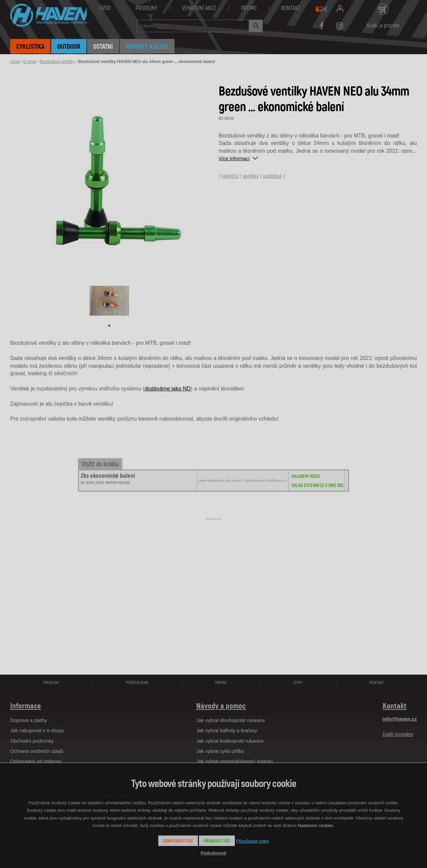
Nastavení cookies (316, 825)
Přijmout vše (217, 841)
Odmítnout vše (178, 841)
